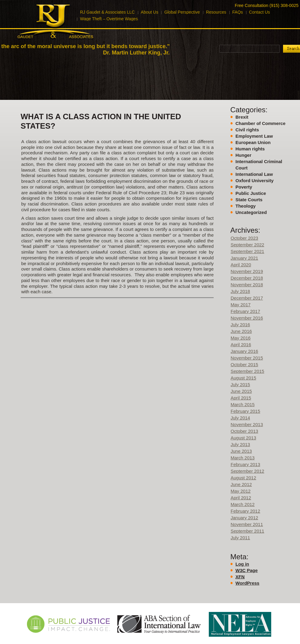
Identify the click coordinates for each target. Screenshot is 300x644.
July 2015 (240, 384)
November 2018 (247, 285)
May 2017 (241, 305)
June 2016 (241, 331)
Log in (242, 564)
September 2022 (247, 245)
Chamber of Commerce (260, 123)
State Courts (249, 200)
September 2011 (247, 531)
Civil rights (247, 130)
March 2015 (243, 404)
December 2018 (247, 278)
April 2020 (241, 265)
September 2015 (247, 371)
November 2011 (247, 524)
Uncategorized (251, 212)
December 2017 (247, 298)
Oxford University (255, 181)
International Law (254, 174)
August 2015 (243, 378)
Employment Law (254, 136)
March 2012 (243, 504)
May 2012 (241, 491)
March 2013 (243, 458)
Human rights (250, 149)
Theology (246, 206)
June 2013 (241, 451)
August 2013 (243, 438)
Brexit (242, 117)
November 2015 (247, 358)
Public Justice (251, 193)
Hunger (243, 155)
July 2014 (240, 418)
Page (247, 570)
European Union (253, 142)
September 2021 (247, 251)
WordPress (247, 583)
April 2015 (241, 398)
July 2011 (240, 538)
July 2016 (240, 325)
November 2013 (247, 424)
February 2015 (245, 411)
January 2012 (244, 518)
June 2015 (241, 391)
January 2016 (244, 351)
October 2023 (244, 238)
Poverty (244, 187)
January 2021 (244, 258)
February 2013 (245, 464)
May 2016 (241, 338)
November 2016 (247, 318)
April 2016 (241, 345)
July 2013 (240, 444)
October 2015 (244, 365)
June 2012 (241, 484)
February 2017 (245, 311)
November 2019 (247, 271)
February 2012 (245, 511)
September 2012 (247, 471)
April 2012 (241, 498)
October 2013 (244, 431)
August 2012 (243, 478)
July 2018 (240, 291)
